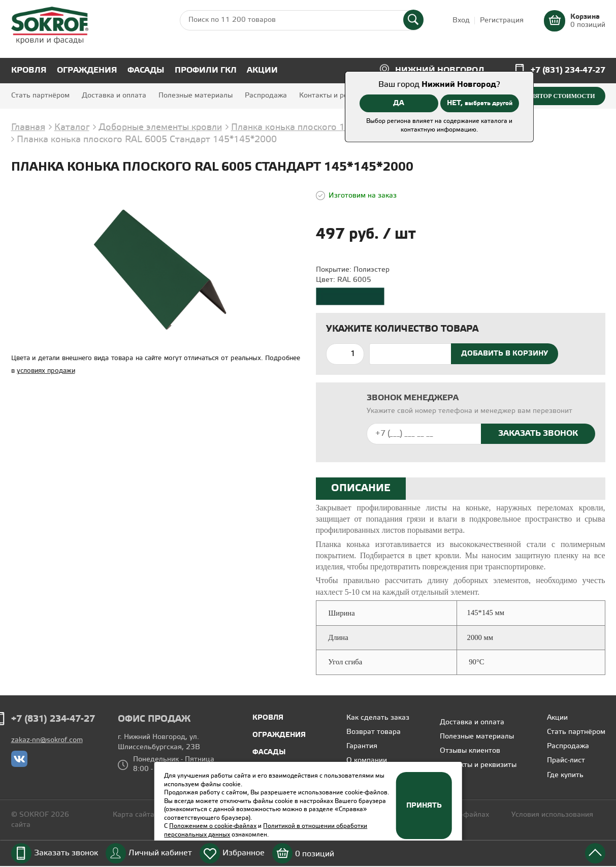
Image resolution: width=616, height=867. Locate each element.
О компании (367, 761)
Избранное (244, 853)
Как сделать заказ (378, 718)
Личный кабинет (160, 853)
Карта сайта (134, 815)
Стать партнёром (40, 96)
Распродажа (266, 96)
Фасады (146, 70)
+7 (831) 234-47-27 (568, 70)
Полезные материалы (196, 96)
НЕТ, (480, 103)
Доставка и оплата (114, 96)
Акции (262, 70)
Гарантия (362, 746)
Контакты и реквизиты (337, 96)
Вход (461, 21)
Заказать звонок (66, 853)
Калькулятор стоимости (550, 96)
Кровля (29, 70)
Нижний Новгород (440, 70)
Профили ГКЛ (206, 70)
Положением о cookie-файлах (213, 826)
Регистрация (502, 21)
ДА (399, 103)
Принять (424, 806)
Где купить (565, 775)
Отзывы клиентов (470, 751)
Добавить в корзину (505, 354)
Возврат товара (374, 732)
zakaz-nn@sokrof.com (47, 740)
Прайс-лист (566, 761)
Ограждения (87, 70)
